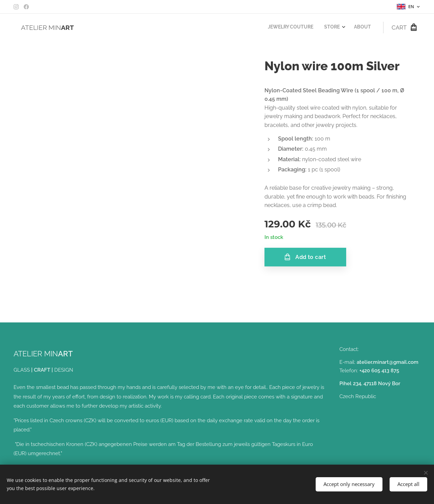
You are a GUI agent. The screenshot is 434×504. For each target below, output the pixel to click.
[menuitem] (348, 27)
